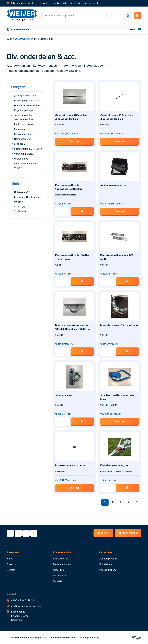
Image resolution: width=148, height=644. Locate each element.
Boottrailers (106, 564)
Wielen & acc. (20, 159)
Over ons (12, 564)
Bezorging (58, 570)
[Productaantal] (62, 213)
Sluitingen (18, 144)
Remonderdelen (21, 139)
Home (10, 559)
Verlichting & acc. (22, 154)
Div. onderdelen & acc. (26, 106)
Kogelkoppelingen (22, 111)
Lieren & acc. (20, 130)
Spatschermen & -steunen (27, 149)
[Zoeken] (74, 16)
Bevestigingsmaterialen (25, 101)
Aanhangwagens (22, 39)
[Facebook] (10, 533)
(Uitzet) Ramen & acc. (24, 96)
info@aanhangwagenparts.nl (26, 606)
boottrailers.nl (128, 533)
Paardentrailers (108, 570)
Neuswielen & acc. (23, 135)
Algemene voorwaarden (64, 637)
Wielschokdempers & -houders (25, 166)
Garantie (58, 581)
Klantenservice (18, 30)
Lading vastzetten (22, 125)
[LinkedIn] (18, 533)
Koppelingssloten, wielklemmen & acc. (23, 118)
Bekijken (75, 141)
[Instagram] (34, 533)
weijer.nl (103, 533)
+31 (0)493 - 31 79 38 (23, 600)
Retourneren (60, 576)
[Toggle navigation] (135, 30)
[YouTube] (26, 533)
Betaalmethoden (62, 564)
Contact (11, 570)
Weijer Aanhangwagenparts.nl (31, 637)
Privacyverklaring (90, 637)
